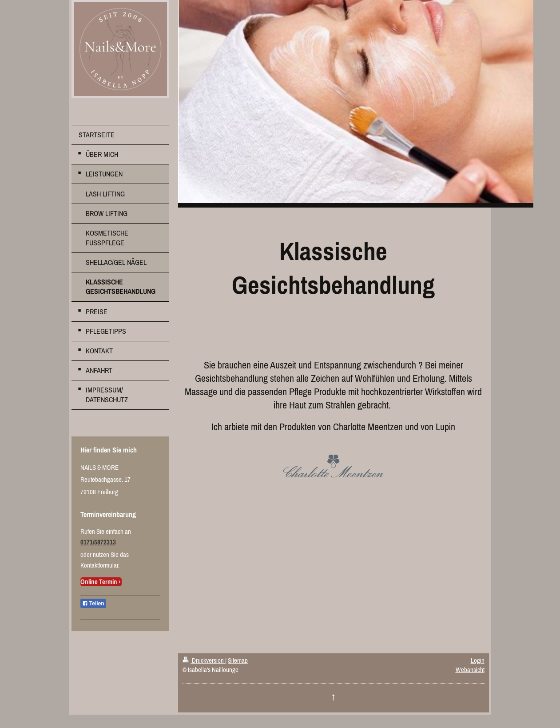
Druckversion (204, 660)
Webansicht (470, 670)
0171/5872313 (98, 542)
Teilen (93, 604)
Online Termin (99, 582)
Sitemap (238, 660)
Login (478, 660)
